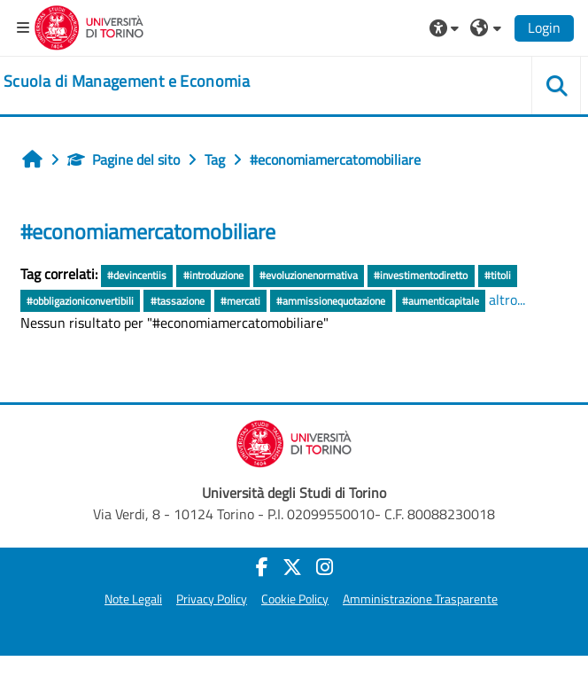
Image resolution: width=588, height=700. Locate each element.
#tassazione (178, 301)
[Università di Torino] (89, 26)
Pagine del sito (124, 159)
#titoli (498, 275)
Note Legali (133, 599)
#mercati (240, 301)
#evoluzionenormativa (309, 275)
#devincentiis (137, 275)
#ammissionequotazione (331, 301)
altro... (507, 299)
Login (544, 27)
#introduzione (213, 275)
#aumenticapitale (441, 301)
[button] (446, 27)
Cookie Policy (295, 599)
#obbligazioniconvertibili (80, 301)
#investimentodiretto (421, 275)
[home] (127, 82)
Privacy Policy (212, 599)
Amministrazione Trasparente (420, 599)
